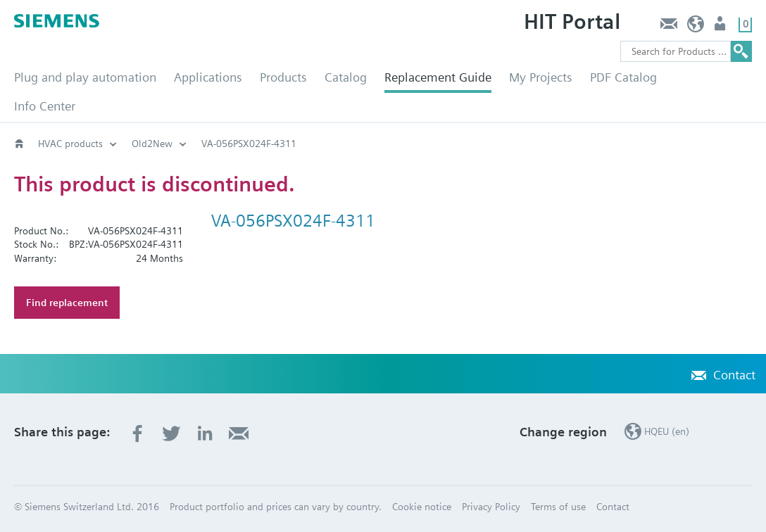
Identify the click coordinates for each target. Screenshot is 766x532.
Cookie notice (422, 507)
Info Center (45, 106)
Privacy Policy (491, 507)
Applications (208, 77)
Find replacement (67, 303)
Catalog (346, 77)
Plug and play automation (85, 77)
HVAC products (70, 144)
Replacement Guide (438, 77)
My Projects (541, 77)
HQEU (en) (696, 27)
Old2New (152, 144)
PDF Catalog (623, 77)
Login (721, 27)
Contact (668, 27)
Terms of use (558, 507)
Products (283, 77)
